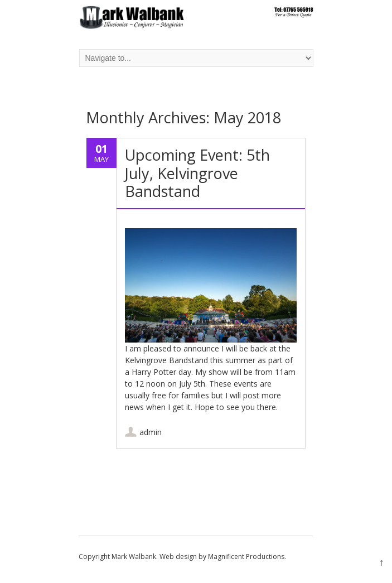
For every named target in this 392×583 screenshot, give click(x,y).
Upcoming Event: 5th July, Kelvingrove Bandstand (197, 173)
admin (151, 432)
